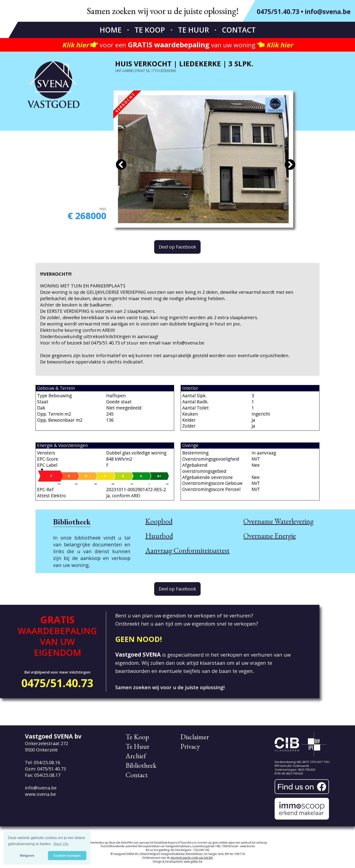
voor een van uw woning (177, 45)
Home (111, 30)
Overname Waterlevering (278, 521)
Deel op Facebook (177, 247)
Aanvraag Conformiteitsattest (187, 550)
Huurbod (159, 536)
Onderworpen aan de (177, 858)
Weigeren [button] (27, 856)
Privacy (190, 746)
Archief (136, 756)
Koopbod (159, 521)
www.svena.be (40, 794)
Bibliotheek (141, 765)
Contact (239, 30)
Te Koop (150, 30)
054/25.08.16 (47, 762)
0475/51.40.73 (278, 12)
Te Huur (193, 30)
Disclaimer (195, 737)
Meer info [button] (61, 844)
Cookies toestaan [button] (67, 856)
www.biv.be (248, 846)
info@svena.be (328, 12)
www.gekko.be (193, 862)
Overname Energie (270, 536)
